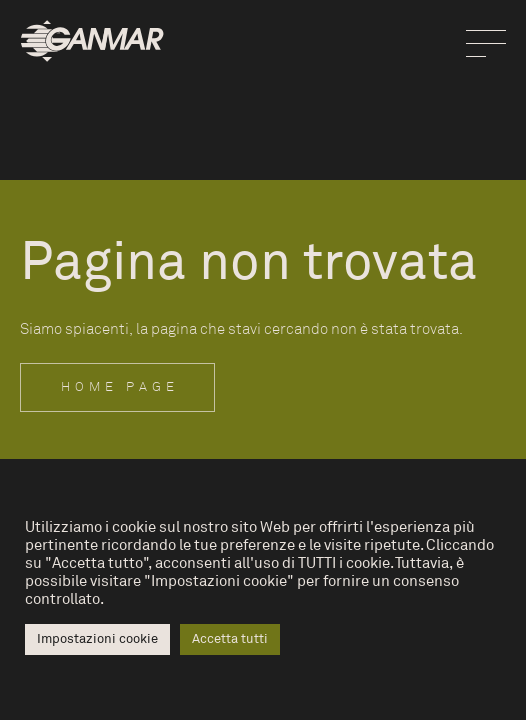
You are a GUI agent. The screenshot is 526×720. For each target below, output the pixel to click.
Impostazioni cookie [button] (97, 639)
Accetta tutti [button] (230, 639)
